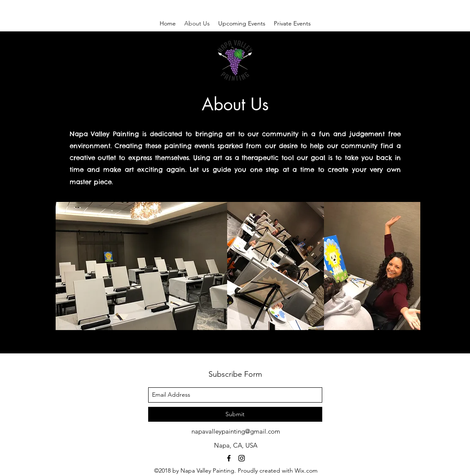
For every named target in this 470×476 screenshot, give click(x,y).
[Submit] (235, 414)
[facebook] (229, 458)
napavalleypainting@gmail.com (236, 431)
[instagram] (242, 458)
